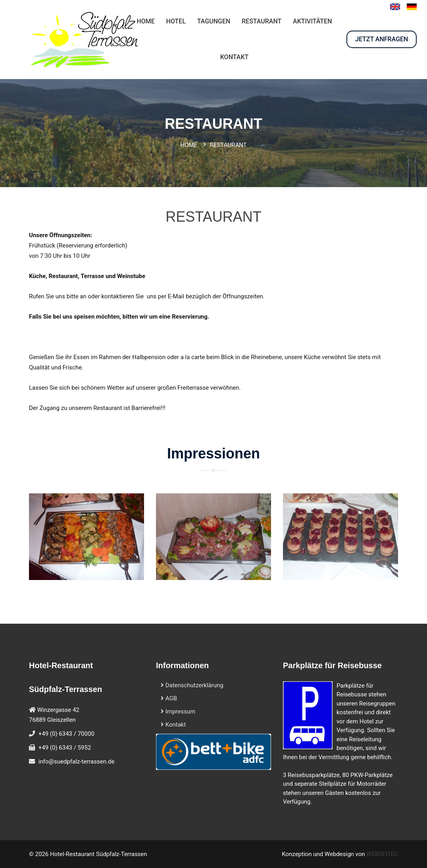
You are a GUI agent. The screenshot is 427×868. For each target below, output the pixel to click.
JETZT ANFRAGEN (382, 39)
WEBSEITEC (382, 854)
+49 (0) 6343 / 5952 (65, 748)
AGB (169, 698)
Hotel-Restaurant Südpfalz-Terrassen (99, 854)
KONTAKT (235, 57)
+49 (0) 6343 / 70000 (66, 734)
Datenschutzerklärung (192, 685)
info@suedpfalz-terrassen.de (77, 762)
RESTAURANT (262, 21)
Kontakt (173, 725)
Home (189, 145)
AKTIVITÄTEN (312, 21)
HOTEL (176, 21)
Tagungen (214, 21)
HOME (145, 21)
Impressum (178, 711)
